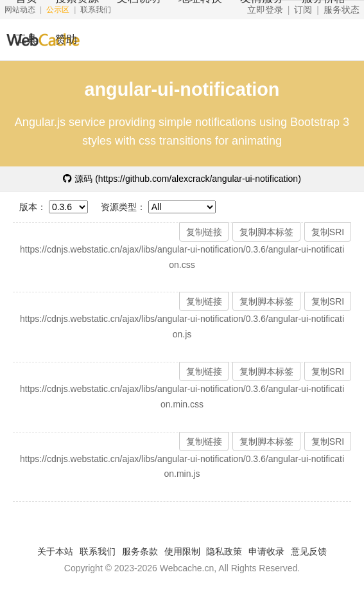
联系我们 (98, 551)
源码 (182, 179)
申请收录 (266, 551)
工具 (26, 40)
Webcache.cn (187, 568)
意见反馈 (309, 551)
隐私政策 (224, 551)
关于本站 (55, 551)
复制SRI (328, 232)
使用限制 (182, 551)
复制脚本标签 (266, 232)
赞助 (66, 40)
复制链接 (204, 232)
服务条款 (140, 551)
